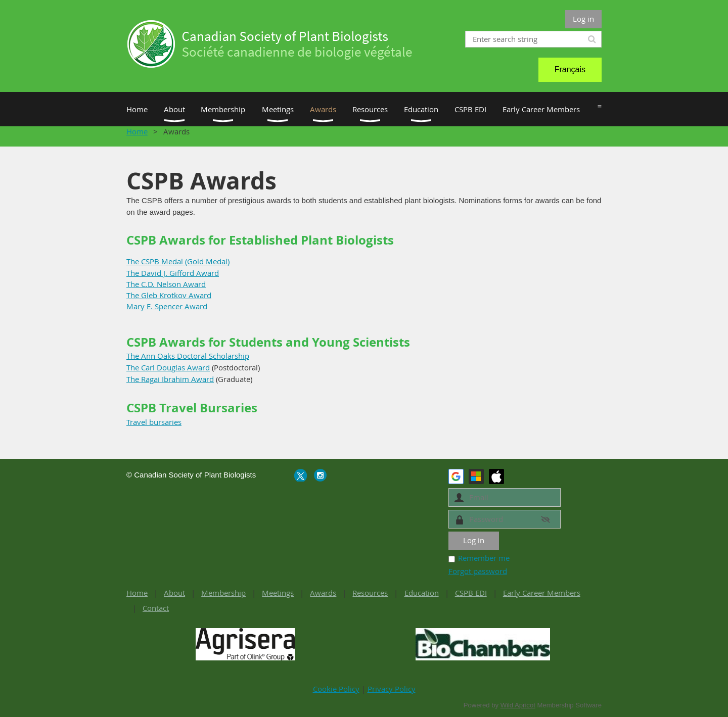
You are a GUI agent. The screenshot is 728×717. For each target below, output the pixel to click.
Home (137, 131)
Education (422, 593)
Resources (370, 593)
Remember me (484, 558)
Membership (223, 593)
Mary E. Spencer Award (167, 306)
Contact (156, 608)
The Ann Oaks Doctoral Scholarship (188, 356)
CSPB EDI (471, 593)
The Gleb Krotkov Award (169, 295)
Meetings (278, 593)
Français (570, 69)
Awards (323, 593)
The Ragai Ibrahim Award (170, 379)
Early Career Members (542, 593)
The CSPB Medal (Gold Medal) (178, 261)
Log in (583, 19)
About (174, 593)
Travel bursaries (154, 422)
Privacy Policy (392, 689)
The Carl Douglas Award (168, 367)
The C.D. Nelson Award (166, 284)
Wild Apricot (518, 705)
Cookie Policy (336, 689)
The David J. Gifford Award (173, 273)
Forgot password (478, 571)
